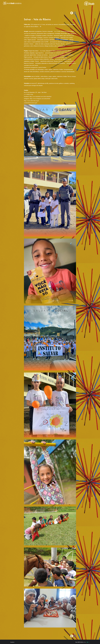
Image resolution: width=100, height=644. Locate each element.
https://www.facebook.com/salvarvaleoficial (40, 97)
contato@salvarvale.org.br (31, 103)
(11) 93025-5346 (29, 94)
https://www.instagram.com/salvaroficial (40, 99)
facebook (12, 642)
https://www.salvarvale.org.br (31, 101)
